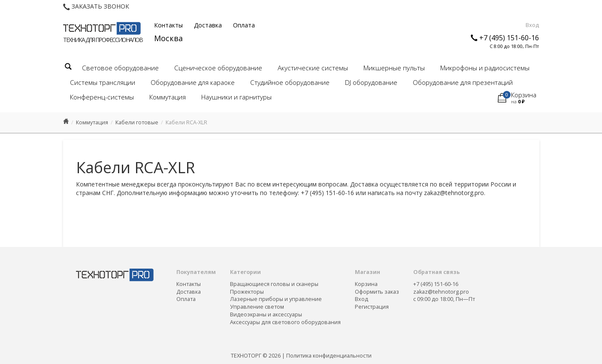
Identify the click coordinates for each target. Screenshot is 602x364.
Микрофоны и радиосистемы (485, 68)
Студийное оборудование (290, 83)
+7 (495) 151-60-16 (509, 38)
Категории (245, 272)
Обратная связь (437, 272)
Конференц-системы (102, 97)
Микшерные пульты (394, 68)
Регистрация (372, 307)
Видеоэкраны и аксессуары (266, 314)
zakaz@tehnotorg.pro (441, 292)
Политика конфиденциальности (329, 356)
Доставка (208, 25)
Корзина (366, 284)
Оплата (244, 25)
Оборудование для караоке (193, 83)
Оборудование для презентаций (463, 83)
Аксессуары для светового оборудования (285, 322)
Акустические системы (313, 68)
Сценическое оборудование (218, 68)
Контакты (168, 25)
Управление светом (257, 307)
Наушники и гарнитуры (236, 97)
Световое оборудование (120, 68)
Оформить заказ (377, 292)
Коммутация (168, 97)
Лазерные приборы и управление (276, 299)
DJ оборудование (371, 83)
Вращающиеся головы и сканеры (274, 284)
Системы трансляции (103, 83)
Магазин (368, 272)
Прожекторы (247, 292)
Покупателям (196, 272)
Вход (532, 25)
